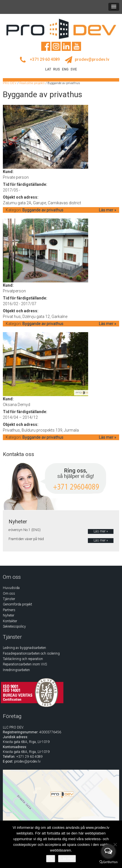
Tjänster (9, 599)
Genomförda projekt (17, 604)
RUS (57, 69)
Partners (9, 610)
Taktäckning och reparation (23, 659)
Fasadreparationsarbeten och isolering (31, 653)
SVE (74, 69)
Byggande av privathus (43, 210)
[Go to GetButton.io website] (108, 862)
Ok (51, 858)
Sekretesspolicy (14, 626)
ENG (65, 69)
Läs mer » (108, 210)
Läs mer (67, 858)
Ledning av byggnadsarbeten (24, 648)
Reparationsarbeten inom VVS (25, 664)
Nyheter (9, 615)
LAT (48, 69)
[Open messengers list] (108, 851)
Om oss (9, 594)
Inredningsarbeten (16, 670)
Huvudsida (11, 588)
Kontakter (10, 621)
